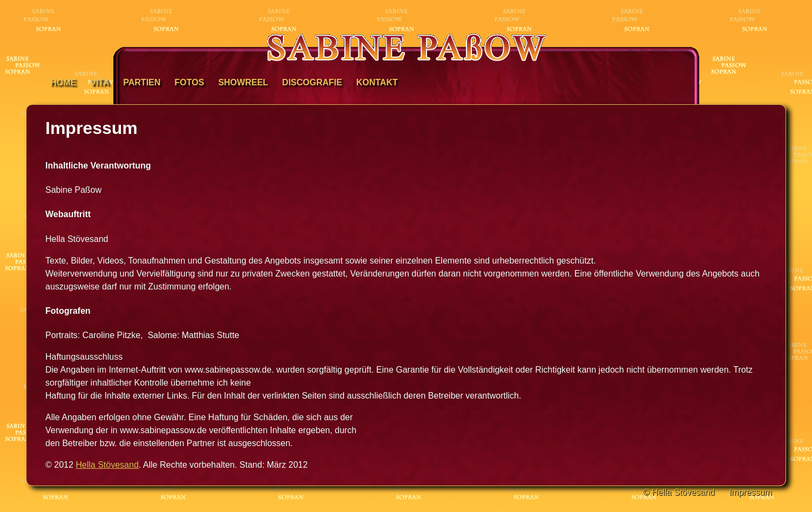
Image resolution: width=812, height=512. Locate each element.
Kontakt (377, 82)
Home (63, 82)
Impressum (750, 492)
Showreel (243, 82)
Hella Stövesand (107, 465)
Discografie (312, 82)
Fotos (189, 82)
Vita (100, 82)
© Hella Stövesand (679, 492)
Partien (142, 82)
